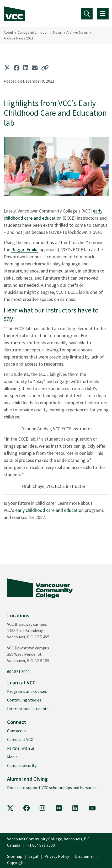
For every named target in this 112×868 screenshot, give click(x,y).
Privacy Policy (57, 856)
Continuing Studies (24, 700)
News (57, 32)
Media (12, 757)
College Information (33, 32)
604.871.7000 (18, 672)
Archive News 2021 (18, 38)
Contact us (17, 731)
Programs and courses (27, 691)
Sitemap (15, 856)
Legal (33, 856)
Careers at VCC (20, 739)
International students (28, 709)
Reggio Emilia (25, 249)
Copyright (16, 862)
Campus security (22, 765)
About (8, 32)
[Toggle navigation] (87, 14)
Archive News (77, 32)
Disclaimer (85, 856)
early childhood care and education (49, 510)
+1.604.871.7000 (41, 845)
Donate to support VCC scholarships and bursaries (52, 788)
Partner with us (21, 748)
